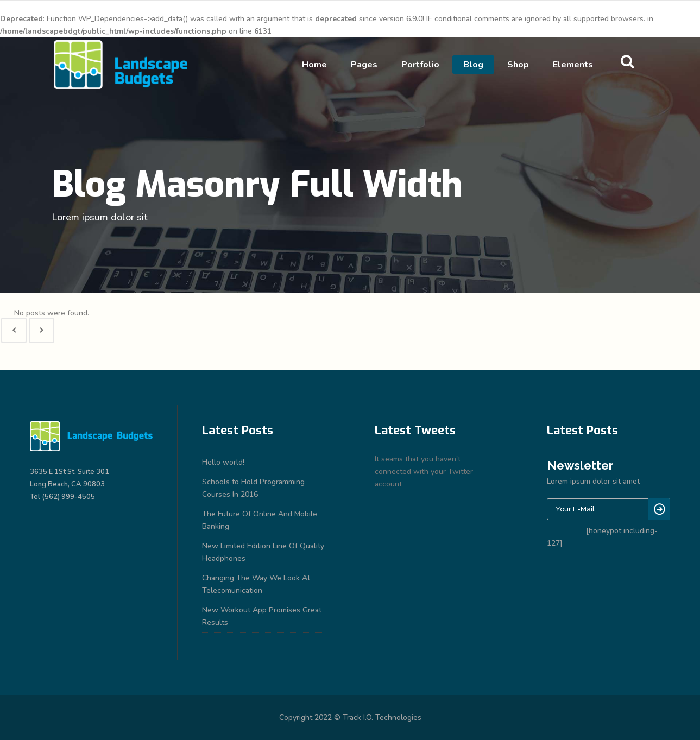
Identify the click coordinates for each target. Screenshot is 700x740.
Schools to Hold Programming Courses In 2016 (253, 488)
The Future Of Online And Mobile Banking (260, 520)
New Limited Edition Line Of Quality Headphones (263, 552)
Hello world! (223, 462)
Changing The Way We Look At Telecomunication (256, 584)
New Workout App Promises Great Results (262, 616)
